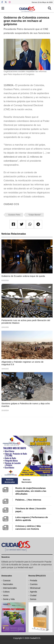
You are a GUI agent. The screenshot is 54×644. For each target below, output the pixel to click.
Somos (33, 599)
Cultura (6, 592)
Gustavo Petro (14, 215)
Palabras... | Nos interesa (28, 500)
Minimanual (35, 588)
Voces (6, 595)
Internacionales (10, 588)
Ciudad (33, 595)
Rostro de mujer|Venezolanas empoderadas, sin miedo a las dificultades (31, 491)
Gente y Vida (9, 599)
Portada (33, 581)
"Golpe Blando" (35, 215)
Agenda (33, 592)
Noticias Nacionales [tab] (27, 481)
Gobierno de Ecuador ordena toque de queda (23, 276)
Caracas (7, 581)
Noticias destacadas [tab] (10, 481)
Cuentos (34, 584)
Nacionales (8, 584)
